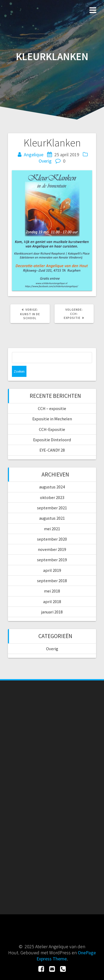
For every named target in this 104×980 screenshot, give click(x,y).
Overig (45, 161)
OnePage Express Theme (66, 956)
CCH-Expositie (52, 429)
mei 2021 (52, 529)
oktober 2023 (52, 497)
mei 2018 (52, 591)
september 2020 (52, 539)
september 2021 (52, 508)
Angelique (34, 155)
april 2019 (52, 570)
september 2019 (52, 560)
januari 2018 (52, 612)
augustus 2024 (52, 487)
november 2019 (52, 549)
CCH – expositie (52, 408)
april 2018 (52, 602)
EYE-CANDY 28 (52, 450)
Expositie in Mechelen (52, 419)
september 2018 (52, 581)
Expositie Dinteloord (52, 440)
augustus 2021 (52, 518)
